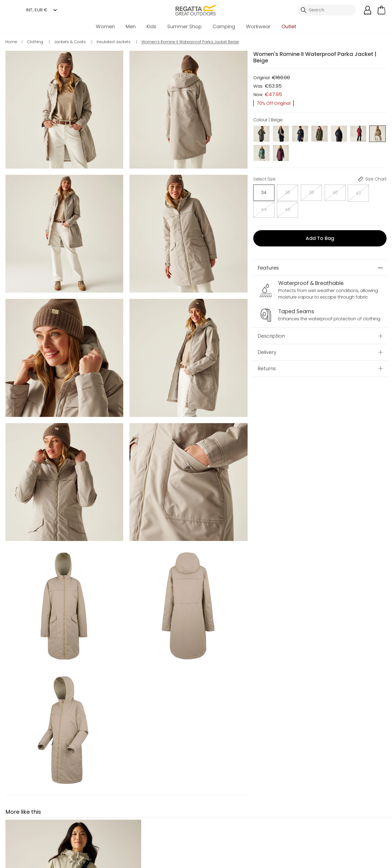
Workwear (258, 26)
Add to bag (320, 219)
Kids (151, 26)
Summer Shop (184, 26)
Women (105, 26)
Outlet (289, 26)
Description (271, 317)
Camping (224, 26)
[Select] (262, 191)
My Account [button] (153, 834)
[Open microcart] (381, 10)
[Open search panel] (327, 10)
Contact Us (260, 834)
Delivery (267, 333)
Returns (267, 349)
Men (131, 26)
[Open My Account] (368, 10)
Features (268, 249)
